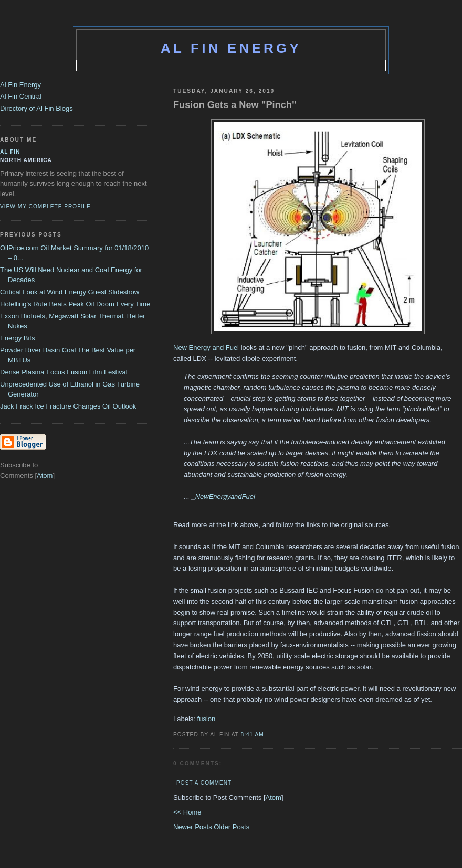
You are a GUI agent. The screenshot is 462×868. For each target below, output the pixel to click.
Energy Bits (17, 338)
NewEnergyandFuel (225, 496)
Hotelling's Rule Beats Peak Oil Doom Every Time (75, 304)
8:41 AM (253, 735)
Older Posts (232, 827)
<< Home (187, 812)
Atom (274, 797)
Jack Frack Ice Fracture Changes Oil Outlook (68, 406)
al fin (10, 152)
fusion (207, 719)
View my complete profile (45, 206)
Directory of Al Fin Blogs (36, 108)
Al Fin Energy (231, 48)
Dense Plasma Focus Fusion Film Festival (64, 372)
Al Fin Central (21, 96)
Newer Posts (193, 827)
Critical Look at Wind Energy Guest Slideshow (70, 292)
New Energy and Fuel (206, 347)
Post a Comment (204, 783)
